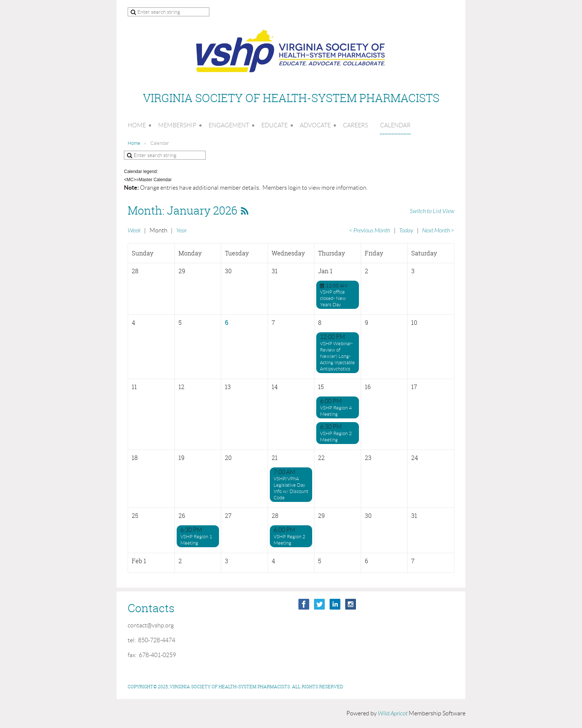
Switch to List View (432, 211)
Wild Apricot (393, 714)
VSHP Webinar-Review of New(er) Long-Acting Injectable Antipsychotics (337, 356)
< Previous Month (370, 231)
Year (182, 231)
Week (134, 231)
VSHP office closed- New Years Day (333, 298)
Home (134, 143)
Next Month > (438, 231)
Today (406, 231)
